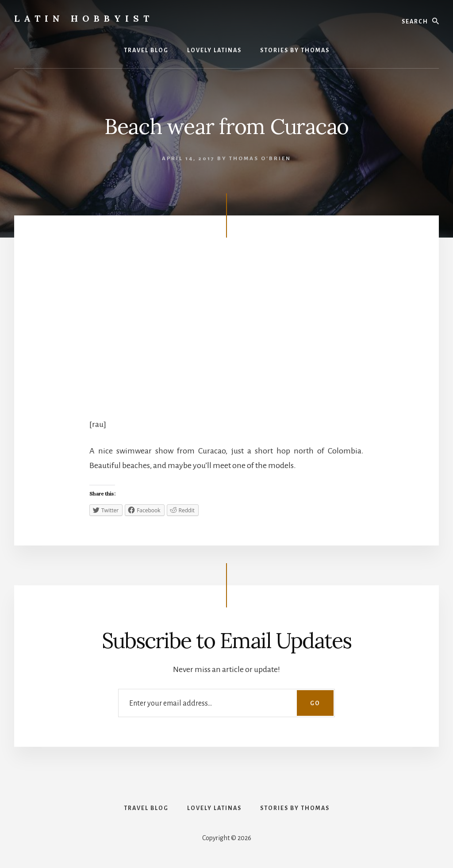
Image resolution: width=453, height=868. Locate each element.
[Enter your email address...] (226, 703)
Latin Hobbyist (84, 18)
